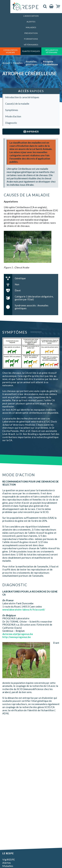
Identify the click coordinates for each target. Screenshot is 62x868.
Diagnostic (11, 123)
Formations (31, 39)
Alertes (31, 22)
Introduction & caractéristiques (22, 97)
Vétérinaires (31, 45)
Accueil (6, 63)
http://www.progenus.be (17, 637)
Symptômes (12, 110)
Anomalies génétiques (32, 63)
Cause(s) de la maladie (17, 104)
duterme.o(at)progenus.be (18, 634)
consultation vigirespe (10, 51)
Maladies (31, 27)
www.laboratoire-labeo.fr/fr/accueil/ (24, 610)
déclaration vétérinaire (52, 51)
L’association (31, 16)
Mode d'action (13, 116)
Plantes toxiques (31, 51)
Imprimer (31, 131)
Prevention (31, 33)
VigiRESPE (9, 859)
